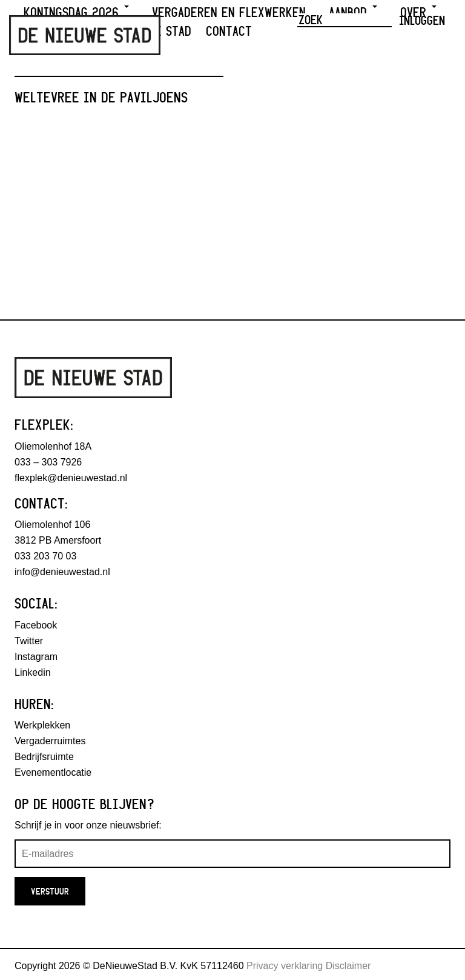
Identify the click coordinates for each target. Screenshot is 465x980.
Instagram (36, 657)
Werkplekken (42, 725)
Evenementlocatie (53, 772)
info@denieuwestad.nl (62, 572)
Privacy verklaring (285, 966)
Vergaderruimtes (50, 741)
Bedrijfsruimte (44, 757)
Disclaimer (348, 966)
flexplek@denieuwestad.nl (71, 478)
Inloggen (422, 20)
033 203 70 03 (45, 556)
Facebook (36, 625)
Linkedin (33, 672)
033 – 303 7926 (48, 462)
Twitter (29, 641)
